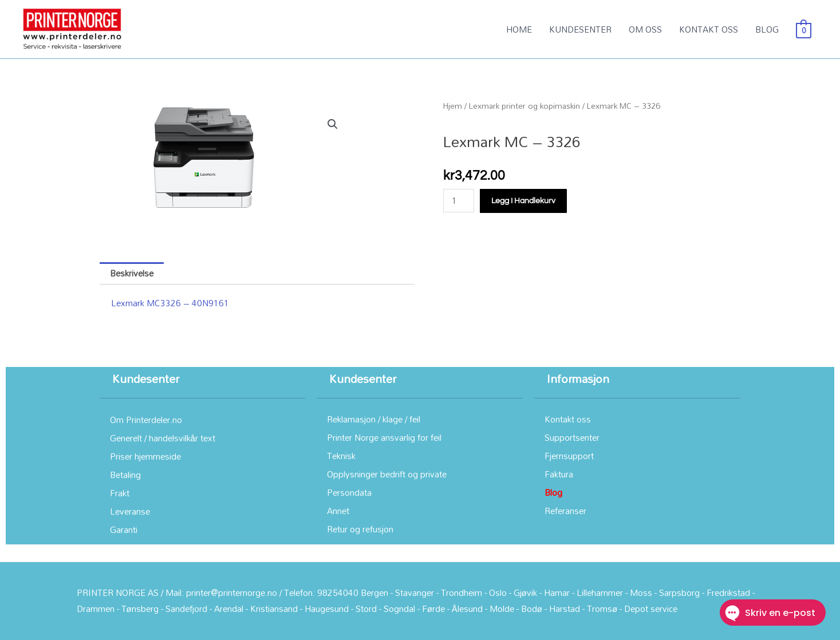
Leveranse (130, 511)
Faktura (559, 474)
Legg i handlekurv (523, 201)
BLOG (767, 29)
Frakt (120, 493)
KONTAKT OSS (709, 29)
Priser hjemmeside (145, 456)
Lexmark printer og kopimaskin (524, 106)
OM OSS (645, 29)
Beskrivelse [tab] (132, 273)
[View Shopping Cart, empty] (804, 29)
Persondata (349, 492)
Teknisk (341, 456)
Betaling (125, 475)
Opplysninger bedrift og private (387, 474)
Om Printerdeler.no (146, 420)
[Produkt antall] (459, 201)
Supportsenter (572, 437)
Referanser (565, 511)
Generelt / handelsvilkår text (163, 438)
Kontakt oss (568, 419)
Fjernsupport (569, 456)
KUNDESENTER (580, 29)
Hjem (453, 106)
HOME (519, 29)
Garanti (124, 530)
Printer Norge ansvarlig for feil (384, 437)
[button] (333, 124)
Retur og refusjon (360, 529)
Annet (338, 511)
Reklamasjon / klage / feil (374, 419)
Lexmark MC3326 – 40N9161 (170, 303)
